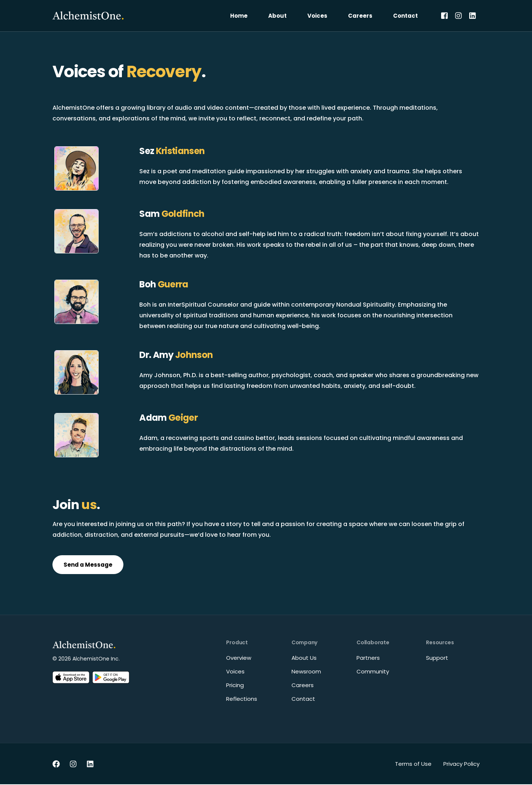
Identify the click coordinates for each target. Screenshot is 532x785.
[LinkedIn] (473, 15)
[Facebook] (444, 15)
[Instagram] (458, 15)
